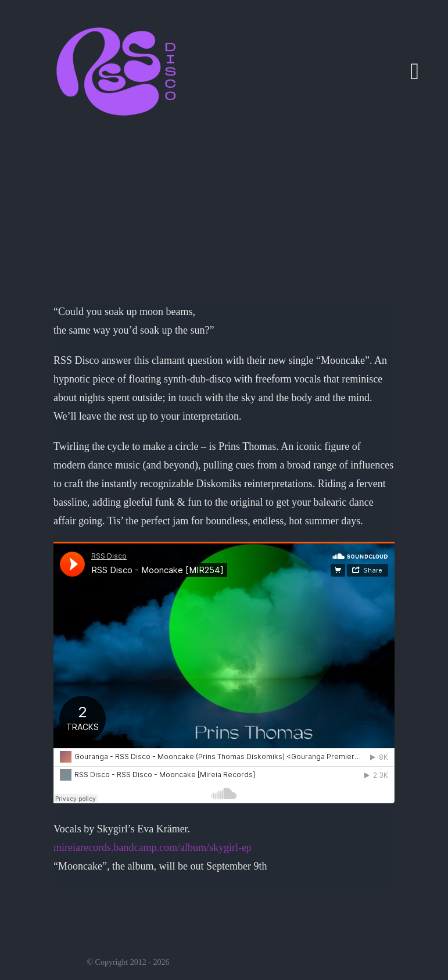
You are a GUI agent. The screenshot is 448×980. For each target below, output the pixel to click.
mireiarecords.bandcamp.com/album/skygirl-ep (153, 847)
